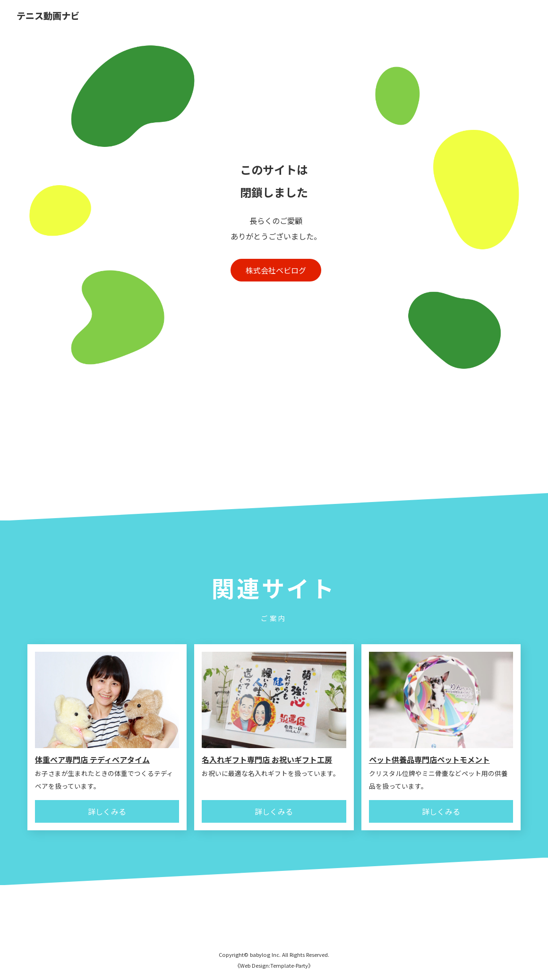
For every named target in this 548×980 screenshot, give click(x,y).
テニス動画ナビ (48, 16)
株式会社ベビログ (276, 270)
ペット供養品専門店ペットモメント (429, 759)
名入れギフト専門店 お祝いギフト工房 (267, 759)
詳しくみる (107, 811)
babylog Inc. (265, 954)
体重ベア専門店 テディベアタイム (92, 759)
